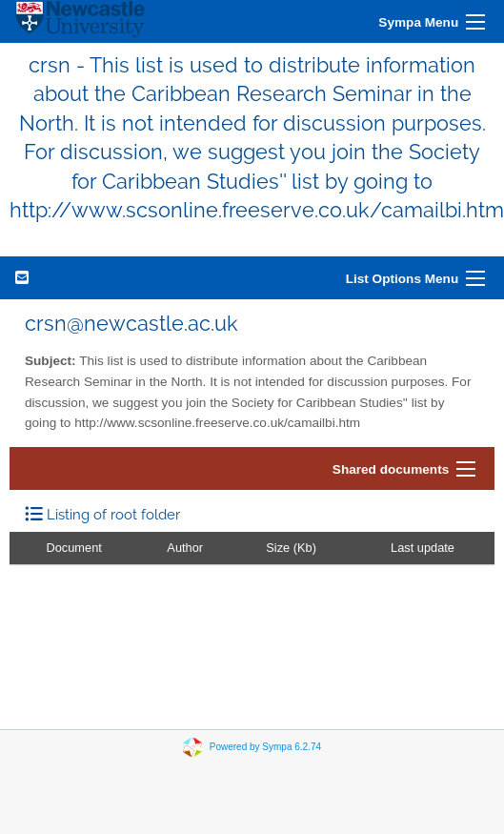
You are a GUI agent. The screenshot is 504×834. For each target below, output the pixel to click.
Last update (423, 548)
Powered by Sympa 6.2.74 (265, 746)
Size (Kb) (291, 548)
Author (185, 548)
